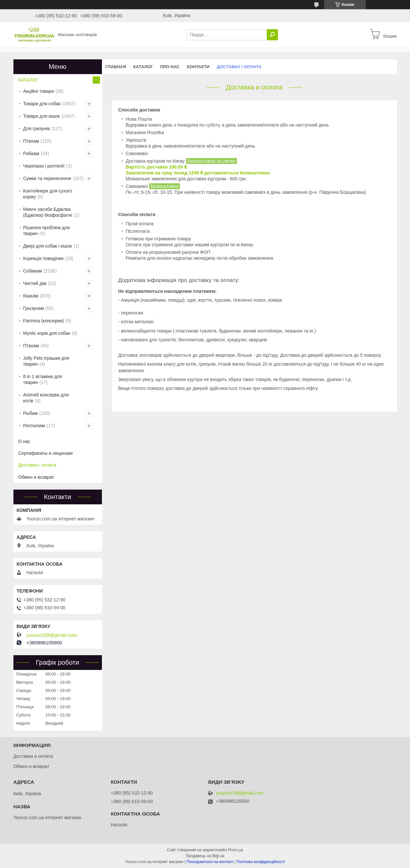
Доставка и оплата (33, 756)
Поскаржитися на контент (210, 862)
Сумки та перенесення (47, 178)
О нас (24, 441)
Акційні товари (39, 91)
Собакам (33, 271)
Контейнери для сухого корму (48, 194)
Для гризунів (37, 129)
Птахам (31, 141)
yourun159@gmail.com (52, 635)
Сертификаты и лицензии (46, 453)
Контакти (198, 67)
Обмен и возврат (36, 477)
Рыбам (31, 413)
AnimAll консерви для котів (46, 398)
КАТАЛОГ (143, 67)
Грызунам (34, 308)
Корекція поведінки (43, 258)
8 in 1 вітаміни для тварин (43, 379)
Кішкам (31, 296)
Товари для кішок (42, 116)
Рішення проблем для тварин (47, 231)
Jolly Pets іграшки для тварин (46, 361)
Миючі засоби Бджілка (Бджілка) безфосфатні (48, 212)
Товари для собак (42, 104)
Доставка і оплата (239, 67)
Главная (116, 67)
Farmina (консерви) (44, 321)
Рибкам (31, 153)
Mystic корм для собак (47, 333)
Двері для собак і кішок (48, 246)
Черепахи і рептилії (44, 166)
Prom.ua (235, 850)
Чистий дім (35, 283)
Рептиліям (34, 426)
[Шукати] (272, 35)
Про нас (170, 67)
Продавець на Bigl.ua (205, 856)
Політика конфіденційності (261, 862)
